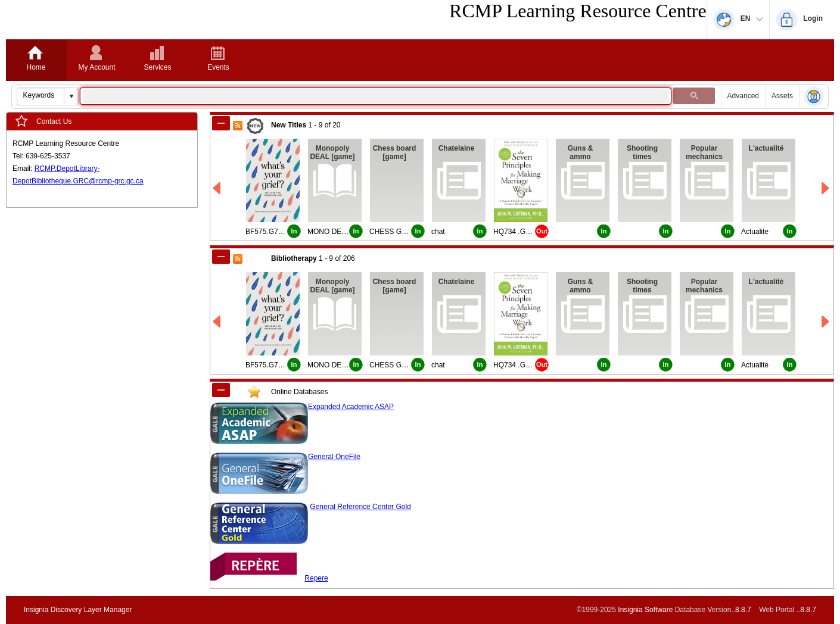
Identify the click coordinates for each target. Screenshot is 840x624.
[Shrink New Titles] (221, 123)
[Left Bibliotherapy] (218, 322)
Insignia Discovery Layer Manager (78, 610)
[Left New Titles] (218, 188)
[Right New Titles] (826, 188)
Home (36, 67)
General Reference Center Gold (360, 507)
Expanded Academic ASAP (351, 407)
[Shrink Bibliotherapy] (221, 257)
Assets (782, 96)
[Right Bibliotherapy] (826, 322)
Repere (316, 578)
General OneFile (334, 457)
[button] (71, 96)
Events (218, 67)
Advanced (743, 96)
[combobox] (41, 95)
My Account (97, 67)
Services (157, 67)
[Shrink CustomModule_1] (221, 390)
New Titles (289, 125)
